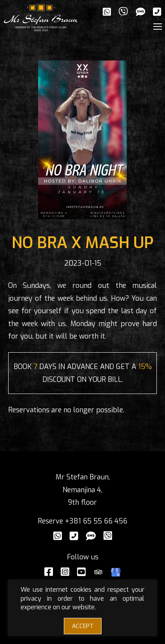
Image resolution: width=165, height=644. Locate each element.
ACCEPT (83, 626)
